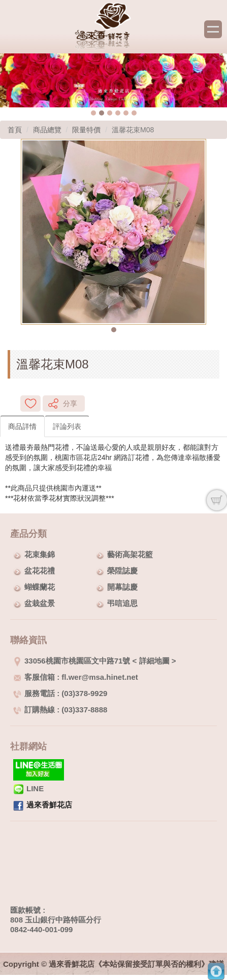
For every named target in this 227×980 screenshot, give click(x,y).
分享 (70, 403)
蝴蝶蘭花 (40, 587)
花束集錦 (40, 554)
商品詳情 (22, 426)
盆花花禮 (40, 571)
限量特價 (86, 130)
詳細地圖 (154, 661)
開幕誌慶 (122, 587)
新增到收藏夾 (30, 403)
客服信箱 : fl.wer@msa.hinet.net (76, 677)
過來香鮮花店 (49, 805)
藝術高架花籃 (130, 554)
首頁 (15, 130)
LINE (28, 788)
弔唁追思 (122, 603)
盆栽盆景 (40, 603)
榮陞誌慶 (122, 571)
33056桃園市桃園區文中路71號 (72, 661)
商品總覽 (47, 130)
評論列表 (67, 426)
